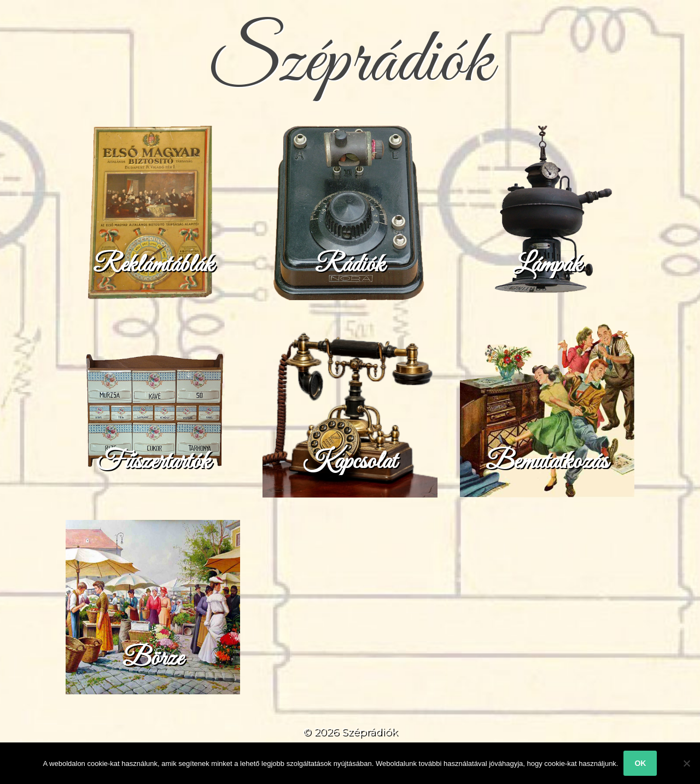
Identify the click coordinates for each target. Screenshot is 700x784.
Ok (640, 763)
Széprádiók (350, 63)
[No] (686, 763)
